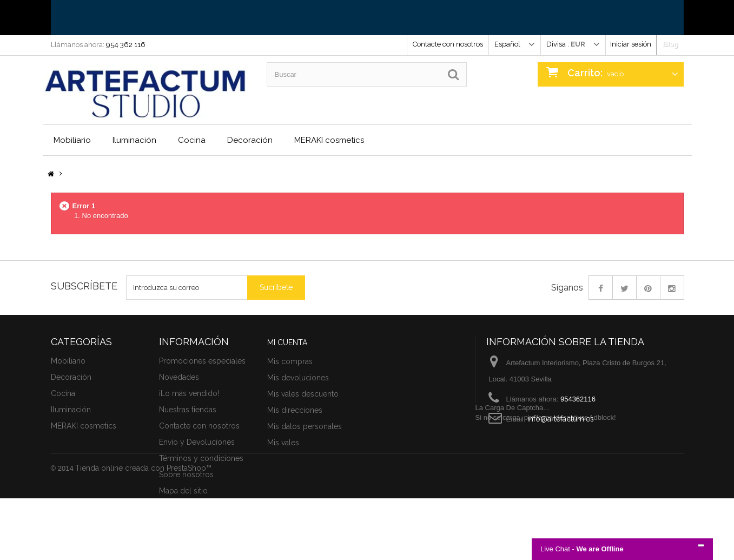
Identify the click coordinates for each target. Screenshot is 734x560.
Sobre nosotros (186, 475)
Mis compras (290, 361)
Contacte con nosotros (448, 44)
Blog (670, 44)
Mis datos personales (305, 426)
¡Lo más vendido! (189, 393)
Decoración (250, 140)
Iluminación (134, 140)
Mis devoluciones (298, 378)
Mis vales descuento (303, 394)
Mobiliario (72, 140)
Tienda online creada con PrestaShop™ (143, 530)
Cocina (192, 140)
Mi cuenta (287, 342)
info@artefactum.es (561, 419)
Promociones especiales (202, 361)
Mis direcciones (295, 410)
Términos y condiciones (201, 458)
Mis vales (283, 443)
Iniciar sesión (631, 44)
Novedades (179, 377)
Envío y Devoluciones (197, 442)
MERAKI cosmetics (329, 140)
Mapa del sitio (183, 491)
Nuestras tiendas (188, 410)
